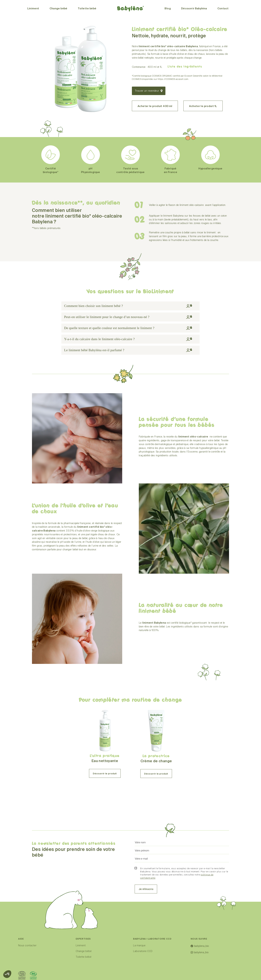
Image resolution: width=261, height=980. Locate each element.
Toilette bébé (84, 968)
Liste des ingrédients (185, 66)
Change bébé (84, 962)
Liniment (81, 956)
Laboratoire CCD (143, 962)
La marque (139, 956)
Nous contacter (27, 956)
